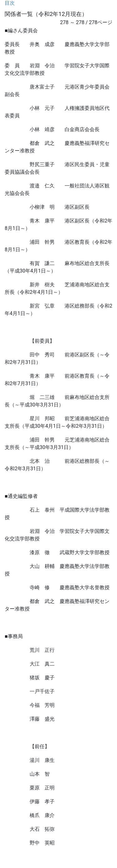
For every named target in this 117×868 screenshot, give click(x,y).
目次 (10, 3)
